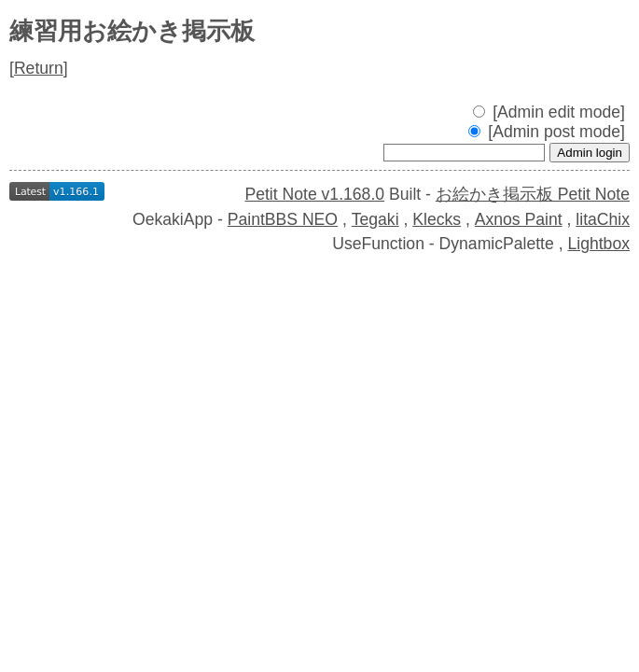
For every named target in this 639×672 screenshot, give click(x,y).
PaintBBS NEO (283, 219)
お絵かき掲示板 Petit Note (533, 194)
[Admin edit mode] (549, 112)
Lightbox (598, 244)
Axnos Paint (519, 219)
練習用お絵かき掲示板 (132, 31)
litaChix (603, 219)
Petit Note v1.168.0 (314, 194)
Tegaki (375, 219)
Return (39, 68)
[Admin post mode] (547, 132)
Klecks (437, 219)
